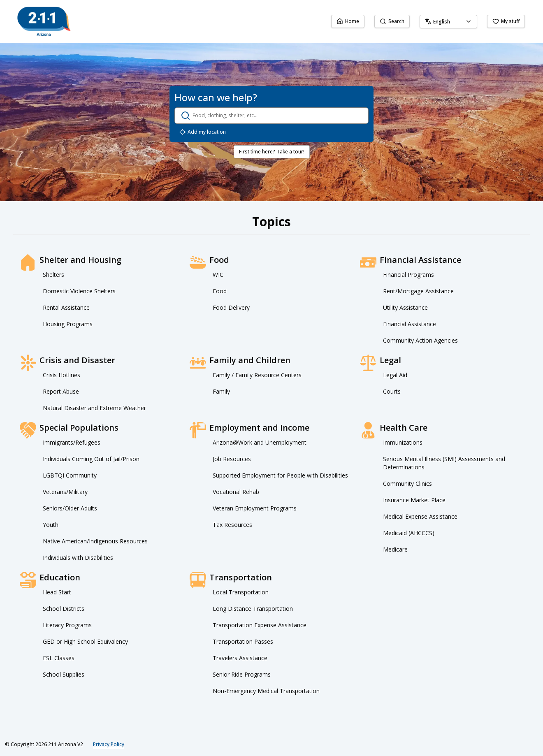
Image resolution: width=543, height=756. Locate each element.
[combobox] (448, 22)
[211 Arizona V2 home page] (44, 21)
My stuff (506, 21)
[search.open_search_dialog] (271, 116)
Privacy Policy (109, 744)
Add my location (203, 132)
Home (348, 21)
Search (392, 21)
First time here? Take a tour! (272, 152)
